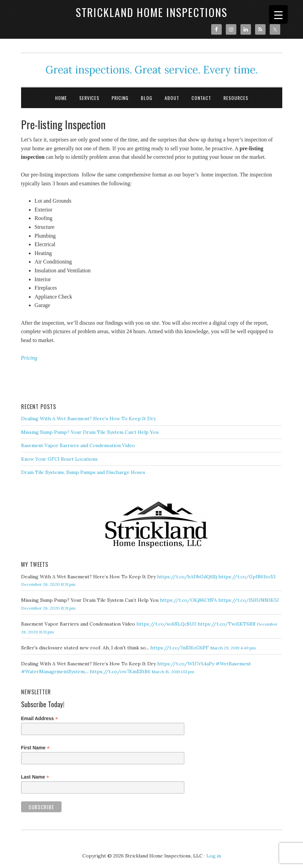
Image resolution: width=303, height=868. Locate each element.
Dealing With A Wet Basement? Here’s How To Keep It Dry (88, 419)
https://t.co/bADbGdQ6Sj (187, 577)
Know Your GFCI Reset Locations (59, 459)
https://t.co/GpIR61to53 (247, 577)
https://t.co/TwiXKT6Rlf (226, 624)
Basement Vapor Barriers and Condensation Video (78, 445)
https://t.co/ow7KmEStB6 (120, 671)
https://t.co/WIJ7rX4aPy (186, 664)
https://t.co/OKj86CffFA (188, 600)
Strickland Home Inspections (152, 12)
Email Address (40, 719)
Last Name (35, 777)
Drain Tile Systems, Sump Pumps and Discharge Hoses (83, 472)
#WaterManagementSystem (53, 671)
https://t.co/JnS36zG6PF (180, 648)
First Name (35, 748)
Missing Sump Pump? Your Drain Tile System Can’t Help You (90, 432)
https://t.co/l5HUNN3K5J (249, 600)
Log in (214, 856)
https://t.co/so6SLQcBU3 (166, 624)
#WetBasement (233, 664)
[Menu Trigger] (278, 14)
